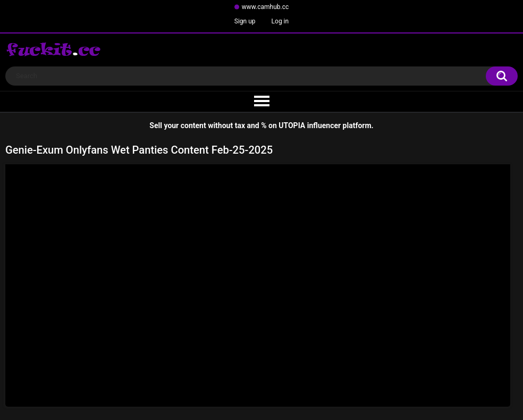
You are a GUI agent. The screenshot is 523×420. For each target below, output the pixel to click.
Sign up (245, 21)
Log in (280, 21)
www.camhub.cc (265, 7)
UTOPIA (292, 125)
